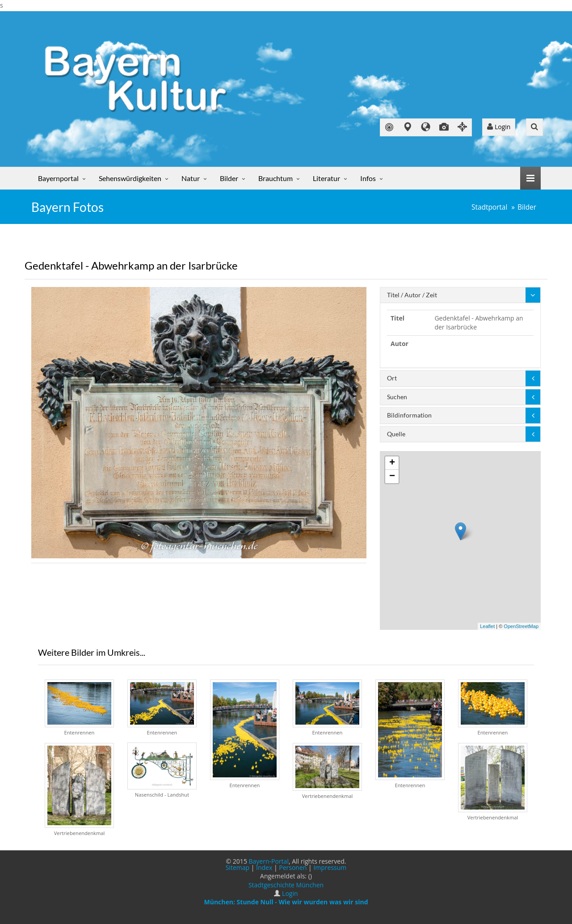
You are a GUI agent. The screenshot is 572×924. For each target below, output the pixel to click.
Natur (191, 178)
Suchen (397, 397)
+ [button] (392, 463)
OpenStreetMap (521, 626)
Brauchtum (275, 178)
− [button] (392, 477)
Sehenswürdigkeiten (130, 178)
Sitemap (238, 867)
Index (264, 867)
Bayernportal (58, 178)
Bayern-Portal (269, 861)
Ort (392, 378)
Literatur (326, 178)
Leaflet (487, 626)
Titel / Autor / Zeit (412, 295)
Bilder (229, 178)
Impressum (330, 867)
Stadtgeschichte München (286, 885)
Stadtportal (489, 207)
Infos (368, 178)
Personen (293, 867)
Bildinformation (409, 415)
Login (499, 127)
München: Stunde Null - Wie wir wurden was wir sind (286, 902)
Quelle (396, 434)
